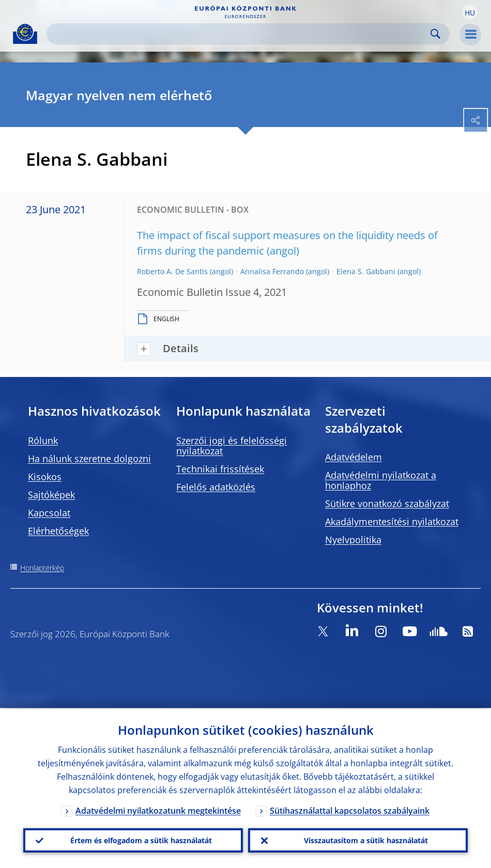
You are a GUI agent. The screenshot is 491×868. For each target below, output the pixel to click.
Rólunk (43, 440)
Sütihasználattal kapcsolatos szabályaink (350, 810)
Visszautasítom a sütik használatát (366, 840)
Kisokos (45, 477)
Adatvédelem (354, 457)
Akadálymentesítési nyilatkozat (392, 522)
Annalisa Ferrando (272, 271)
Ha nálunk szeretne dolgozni (89, 459)
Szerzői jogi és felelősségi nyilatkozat (232, 446)
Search (435, 34)
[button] (470, 12)
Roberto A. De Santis (172, 271)
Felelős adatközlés (216, 487)
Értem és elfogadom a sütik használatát (141, 840)
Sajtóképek (51, 495)
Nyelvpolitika (353, 540)
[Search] (240, 34)
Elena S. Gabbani (366, 271)
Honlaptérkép (42, 568)
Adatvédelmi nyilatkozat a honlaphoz (381, 480)
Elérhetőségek (58, 531)
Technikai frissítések (220, 469)
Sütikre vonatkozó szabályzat (387, 503)
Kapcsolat (49, 513)
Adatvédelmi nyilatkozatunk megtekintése (158, 810)
